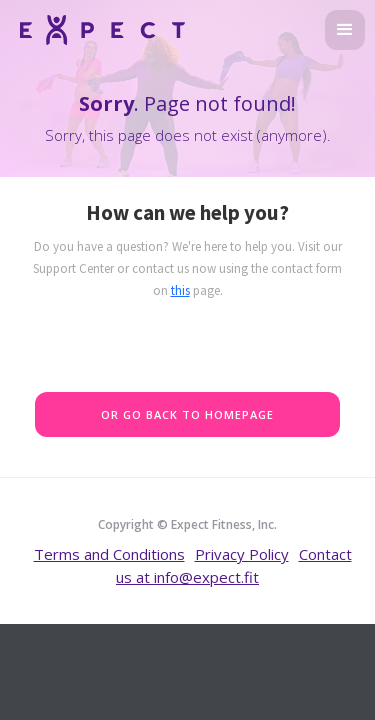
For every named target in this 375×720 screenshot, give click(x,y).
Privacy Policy (242, 554)
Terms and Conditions (109, 554)
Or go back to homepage (187, 414)
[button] (345, 30)
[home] (97, 27)
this (180, 290)
